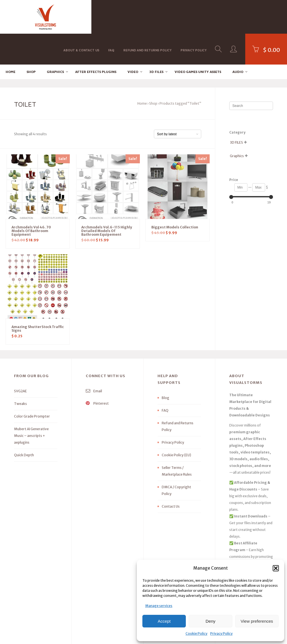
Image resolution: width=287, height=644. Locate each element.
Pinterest (97, 373)
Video (133, 41)
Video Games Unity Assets (198, 41)
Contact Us (171, 476)
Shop (31, 41)
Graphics (55, 41)
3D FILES (156, 41)
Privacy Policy (221, 633)
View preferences (257, 621)
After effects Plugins (96, 41)
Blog (166, 367)
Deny (210, 621)
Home (11, 41)
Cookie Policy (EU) (176, 424)
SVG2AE (20, 360)
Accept (164, 621)
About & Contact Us (81, 16)
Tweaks (20, 373)
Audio (238, 41)
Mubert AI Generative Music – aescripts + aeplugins (31, 405)
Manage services (159, 606)
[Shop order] (178, 103)
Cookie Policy (196, 633)
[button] (276, 568)
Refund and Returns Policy (147, 16)
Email (94, 360)
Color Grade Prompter (32, 386)
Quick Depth (24, 424)
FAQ (111, 16)
